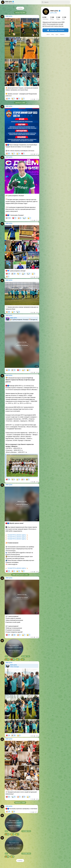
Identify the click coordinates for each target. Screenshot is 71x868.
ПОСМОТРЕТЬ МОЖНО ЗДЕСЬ (17, 535)
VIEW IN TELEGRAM (14, 651)
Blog (53, 34)
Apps (57, 34)
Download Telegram (55, 30)
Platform (62, 34)
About (48, 34)
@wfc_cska (54, 13)
